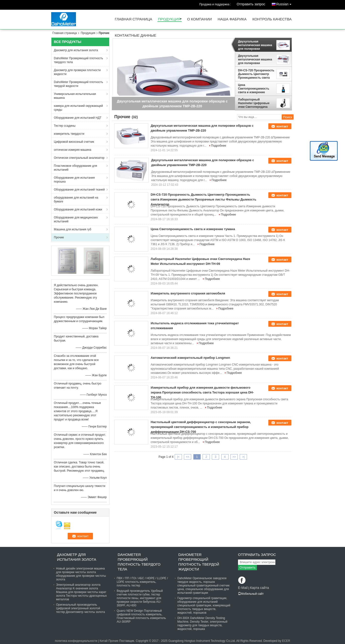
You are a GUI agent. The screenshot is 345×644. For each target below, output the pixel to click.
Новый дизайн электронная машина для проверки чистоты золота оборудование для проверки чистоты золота (81, 574)
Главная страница (133, 19)
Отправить (247, 567)
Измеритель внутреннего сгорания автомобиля (188, 293)
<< (188, 457)
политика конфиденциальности (76, 641)
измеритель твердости (69, 134)
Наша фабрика (232, 19)
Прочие (59, 237)
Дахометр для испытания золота (76, 50)
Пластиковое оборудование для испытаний (75, 168)
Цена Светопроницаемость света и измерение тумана (254, 89)
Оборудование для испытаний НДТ (78, 118)
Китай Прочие (109, 641)
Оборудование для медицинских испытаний (76, 219)
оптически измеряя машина (73, 150)
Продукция (169, 19)
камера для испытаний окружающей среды (78, 108)
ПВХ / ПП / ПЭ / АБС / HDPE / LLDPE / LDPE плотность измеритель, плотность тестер (142, 582)
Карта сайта (259, 588)
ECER (286, 641)
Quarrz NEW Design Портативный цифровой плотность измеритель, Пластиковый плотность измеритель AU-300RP (141, 616)
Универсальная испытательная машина (75, 96)
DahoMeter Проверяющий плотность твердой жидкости (78, 84)
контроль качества (272, 19)
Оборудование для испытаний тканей (79, 190)
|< (178, 457)
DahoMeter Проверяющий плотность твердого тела (78, 60)
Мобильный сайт (251, 594)
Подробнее (219, 146)
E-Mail (243, 588)
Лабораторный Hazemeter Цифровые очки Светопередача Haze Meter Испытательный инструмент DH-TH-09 (254, 103)
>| (243, 457)
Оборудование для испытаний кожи (78, 209)
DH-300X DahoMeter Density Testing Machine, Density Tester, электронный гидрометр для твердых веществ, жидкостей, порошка (202, 623)
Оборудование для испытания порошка (74, 180)
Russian (285, 3)
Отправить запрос (251, 4)
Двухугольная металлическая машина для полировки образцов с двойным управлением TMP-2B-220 (255, 45)
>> (234, 457)
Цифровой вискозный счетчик (74, 142)
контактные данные (136, 36)
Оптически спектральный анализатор (79, 158)
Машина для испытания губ (73, 229)
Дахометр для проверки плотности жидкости (77, 72)
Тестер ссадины (65, 126)
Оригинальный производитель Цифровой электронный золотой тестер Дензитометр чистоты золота (80, 608)
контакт (282, 126)
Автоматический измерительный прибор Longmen (190, 358)
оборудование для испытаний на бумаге (76, 200)
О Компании (199, 19)
